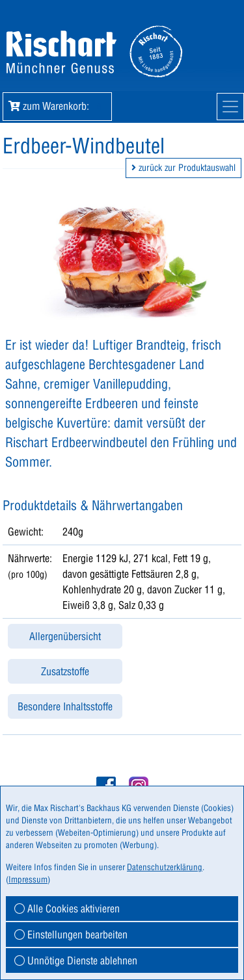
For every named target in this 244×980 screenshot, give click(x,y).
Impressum (28, 879)
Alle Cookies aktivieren (67, 909)
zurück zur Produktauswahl (183, 168)
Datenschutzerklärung (165, 867)
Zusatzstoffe (65, 671)
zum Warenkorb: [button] (57, 106)
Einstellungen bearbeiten (71, 935)
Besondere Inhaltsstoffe (65, 706)
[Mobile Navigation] (230, 107)
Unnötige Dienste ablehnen (76, 961)
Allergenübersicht (65, 636)
